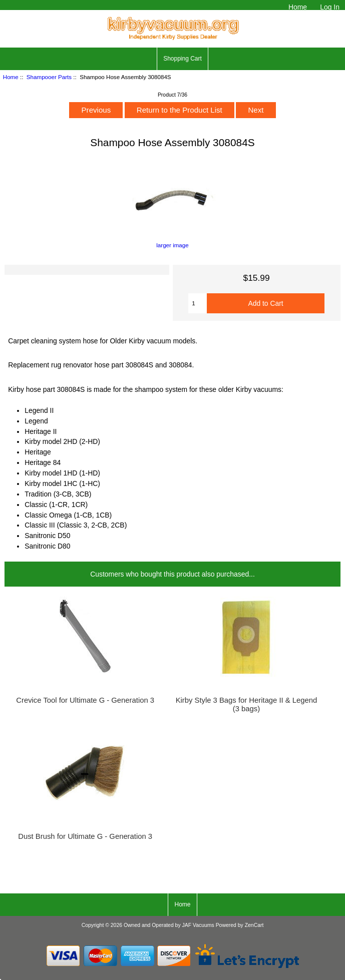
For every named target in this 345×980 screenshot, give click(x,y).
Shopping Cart (183, 59)
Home (298, 7)
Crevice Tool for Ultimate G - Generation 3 (85, 700)
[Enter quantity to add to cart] (198, 303)
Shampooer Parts (49, 77)
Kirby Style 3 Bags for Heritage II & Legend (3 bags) (247, 704)
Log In (330, 7)
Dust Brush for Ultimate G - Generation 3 (85, 836)
